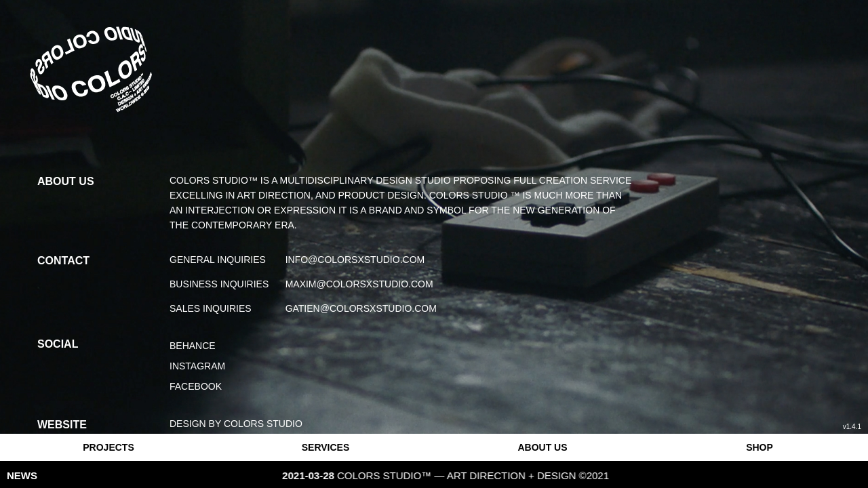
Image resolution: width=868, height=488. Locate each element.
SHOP (759, 447)
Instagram (197, 366)
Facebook (196, 386)
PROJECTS (108, 447)
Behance (193, 346)
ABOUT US (542, 447)
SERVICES (326, 447)
